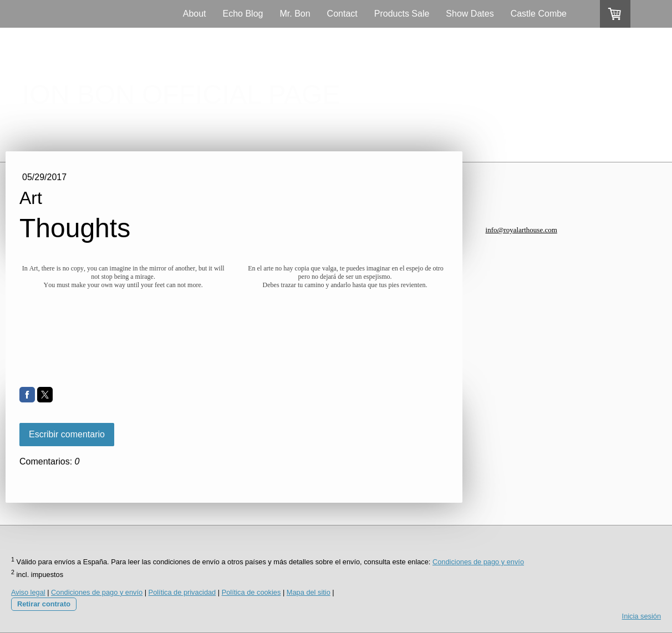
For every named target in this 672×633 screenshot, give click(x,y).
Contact (342, 14)
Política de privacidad (182, 592)
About (195, 14)
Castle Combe (539, 14)
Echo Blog (243, 14)
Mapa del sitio (309, 592)
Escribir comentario (67, 434)
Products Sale (402, 14)
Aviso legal (28, 592)
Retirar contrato (44, 604)
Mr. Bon (295, 14)
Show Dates (470, 14)
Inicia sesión (642, 616)
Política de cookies (251, 592)
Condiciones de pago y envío (478, 562)
